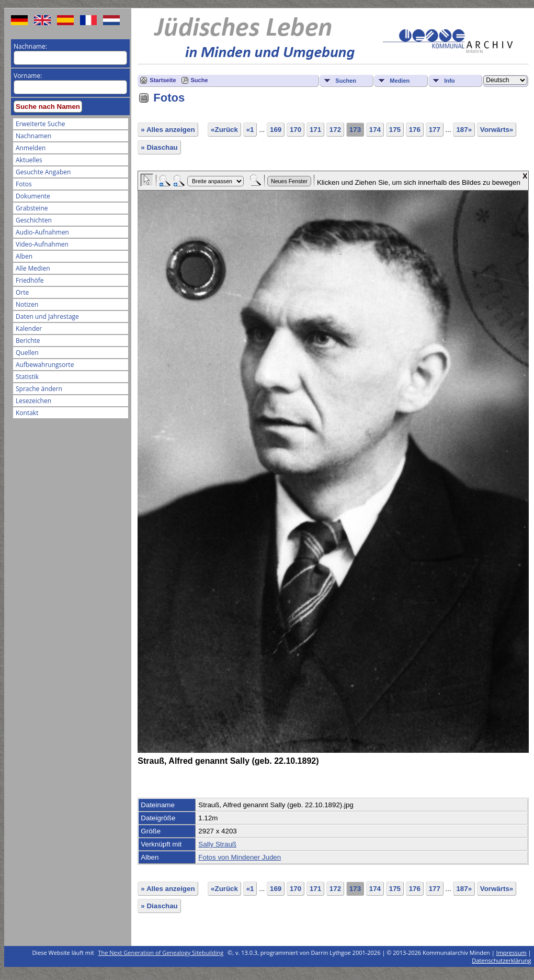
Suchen (346, 81)
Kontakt (27, 413)
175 (395, 130)
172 (335, 130)
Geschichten (34, 220)
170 (296, 130)
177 (435, 130)
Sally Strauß (217, 844)
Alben (24, 256)
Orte (22, 292)
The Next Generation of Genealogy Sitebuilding (161, 953)
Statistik (27, 377)
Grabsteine (32, 208)
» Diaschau (159, 147)
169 (276, 130)
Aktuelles (29, 160)
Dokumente (33, 196)
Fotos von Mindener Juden (240, 857)
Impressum (512, 953)
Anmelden (31, 148)
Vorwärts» (497, 130)
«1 (250, 130)
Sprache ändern (39, 389)
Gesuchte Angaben (43, 172)
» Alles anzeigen (168, 130)
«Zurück (224, 130)
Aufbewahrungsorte (45, 365)
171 (315, 130)
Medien (400, 81)
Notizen (27, 304)
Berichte (28, 341)
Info (449, 81)
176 (415, 130)
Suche (200, 80)
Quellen (27, 353)
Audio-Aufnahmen (42, 232)
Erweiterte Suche (40, 124)
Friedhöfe (30, 280)
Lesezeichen (33, 401)
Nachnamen (33, 136)
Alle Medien (33, 268)
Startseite (163, 80)
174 (375, 130)
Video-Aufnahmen (42, 244)
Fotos (24, 184)
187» (464, 130)
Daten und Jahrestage (47, 316)
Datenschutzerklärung (501, 960)
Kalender (29, 328)
